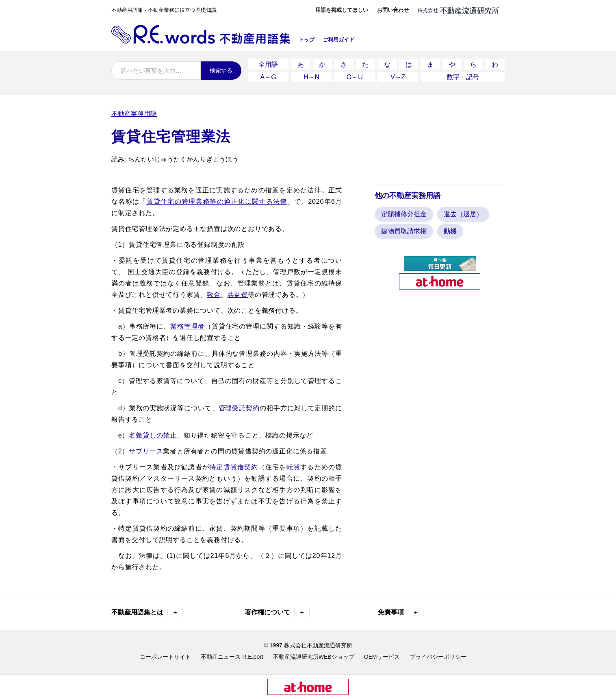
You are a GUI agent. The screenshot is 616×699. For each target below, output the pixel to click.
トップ (307, 40)
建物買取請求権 (404, 231)
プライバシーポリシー (438, 657)
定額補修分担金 (404, 214)
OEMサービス (382, 657)
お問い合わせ (393, 10)
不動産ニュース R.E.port (232, 657)
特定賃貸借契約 (234, 467)
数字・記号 (463, 77)
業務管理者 (188, 326)
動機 (450, 231)
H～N (311, 77)
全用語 (268, 64)
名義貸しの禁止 (153, 435)
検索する (221, 70)
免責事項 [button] (401, 613)
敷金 (214, 295)
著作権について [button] (277, 613)
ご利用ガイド (338, 40)
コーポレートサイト (165, 657)
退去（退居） (463, 214)
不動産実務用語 (134, 114)
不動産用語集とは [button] (147, 613)
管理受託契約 (239, 408)
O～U (355, 77)
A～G (268, 77)
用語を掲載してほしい (342, 10)
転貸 (293, 467)
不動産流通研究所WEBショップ (314, 657)
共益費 (238, 295)
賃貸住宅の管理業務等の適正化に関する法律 (217, 201)
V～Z (398, 77)
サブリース (146, 451)
